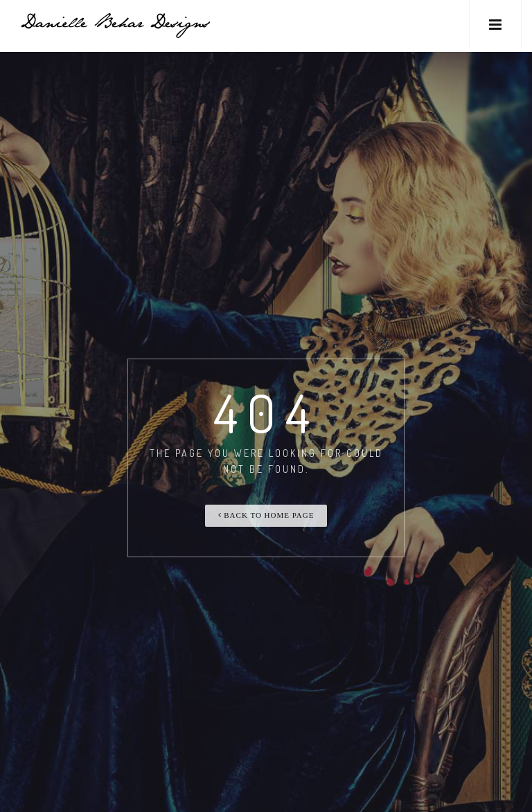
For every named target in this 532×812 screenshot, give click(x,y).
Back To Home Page (266, 515)
